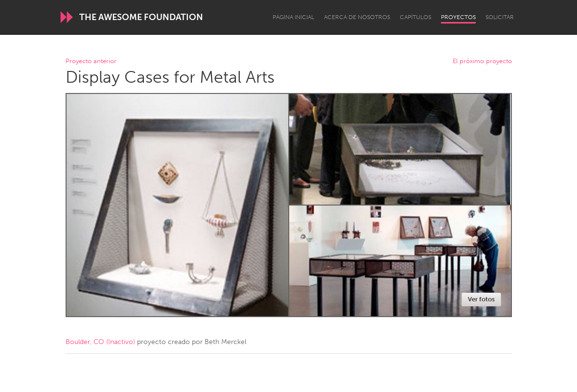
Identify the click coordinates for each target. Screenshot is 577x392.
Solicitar (500, 17)
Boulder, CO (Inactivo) (100, 342)
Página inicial (293, 17)
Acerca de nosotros (357, 17)
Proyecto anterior (91, 61)
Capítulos (415, 17)
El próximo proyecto (482, 61)
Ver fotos (481, 299)
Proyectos (458, 17)
